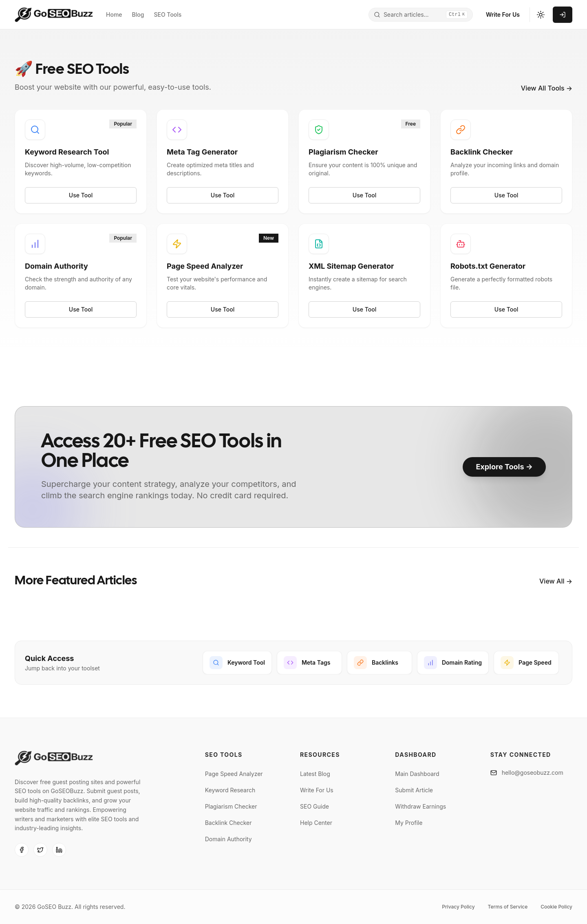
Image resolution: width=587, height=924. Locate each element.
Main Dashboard (417, 774)
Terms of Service (508, 907)
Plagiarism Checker (231, 806)
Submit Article (414, 790)
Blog (138, 14)
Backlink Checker (228, 823)
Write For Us (503, 14)
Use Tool (81, 195)
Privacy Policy (458, 907)
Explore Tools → (504, 467)
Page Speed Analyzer (234, 774)
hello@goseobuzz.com (533, 773)
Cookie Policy (556, 907)
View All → (556, 581)
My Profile (409, 823)
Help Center (316, 823)
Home (114, 14)
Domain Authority (228, 839)
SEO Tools (168, 14)
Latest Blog (315, 774)
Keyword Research (230, 790)
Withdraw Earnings (420, 806)
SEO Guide (314, 806)
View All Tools (547, 88)
